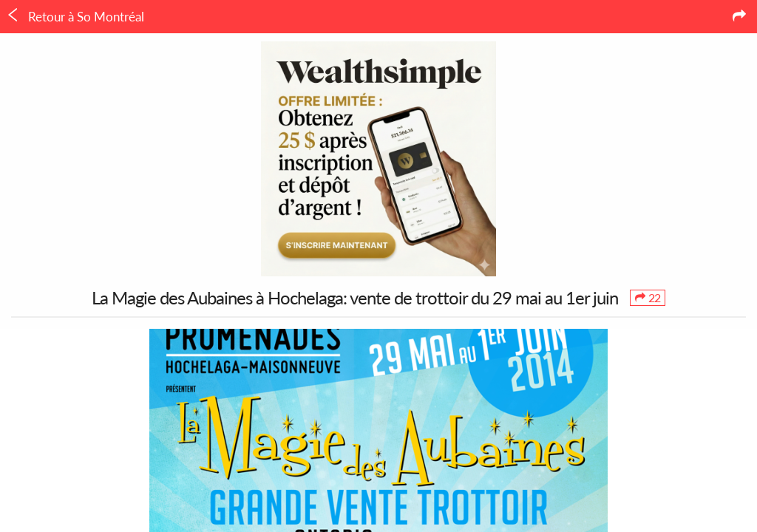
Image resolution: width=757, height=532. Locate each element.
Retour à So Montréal (75, 16)
